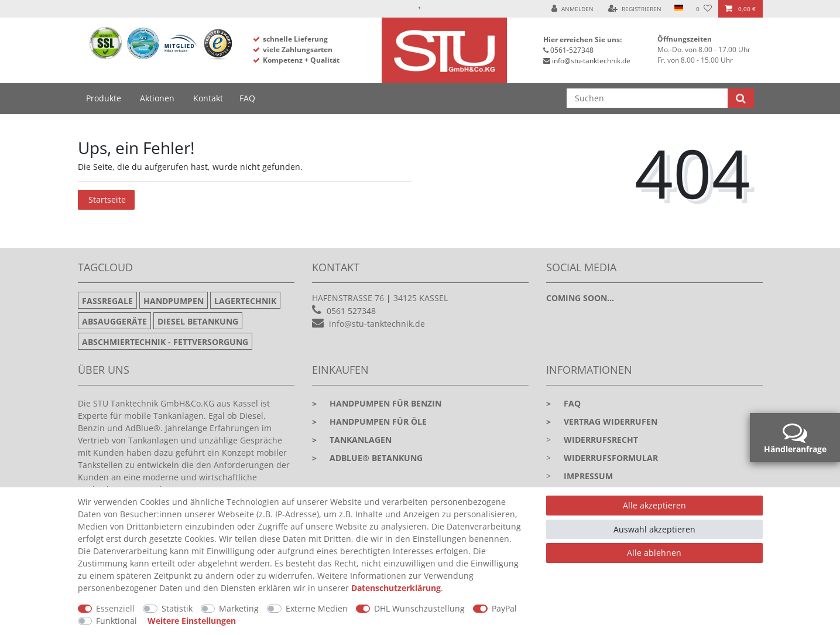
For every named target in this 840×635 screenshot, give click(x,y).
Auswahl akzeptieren (654, 529)
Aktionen (157, 98)
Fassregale (107, 301)
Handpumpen (174, 301)
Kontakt (208, 98)
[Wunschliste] (704, 9)
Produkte (104, 98)
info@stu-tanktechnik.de (591, 61)
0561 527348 (351, 311)
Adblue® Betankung (367, 458)
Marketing (239, 608)
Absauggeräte (114, 321)
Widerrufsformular (611, 458)
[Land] (679, 9)
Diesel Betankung (198, 321)
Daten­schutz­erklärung (396, 588)
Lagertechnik (245, 301)
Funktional (116, 621)
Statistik (177, 608)
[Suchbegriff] (647, 98)
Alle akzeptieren (654, 505)
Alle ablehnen (654, 553)
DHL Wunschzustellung (419, 608)
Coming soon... (580, 298)
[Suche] (741, 98)
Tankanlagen (352, 440)
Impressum (588, 476)
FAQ (247, 98)
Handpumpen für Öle (369, 421)
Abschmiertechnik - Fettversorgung (165, 342)
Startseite (107, 199)
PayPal (504, 608)
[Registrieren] (635, 9)
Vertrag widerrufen (602, 421)
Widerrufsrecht (601, 440)
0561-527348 (572, 50)
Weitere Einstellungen (192, 621)
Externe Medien (317, 608)
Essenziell (115, 608)
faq (563, 403)
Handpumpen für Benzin (377, 403)
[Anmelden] (572, 9)
